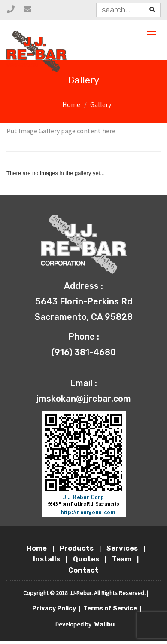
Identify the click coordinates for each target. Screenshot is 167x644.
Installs (47, 559)
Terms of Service (111, 609)
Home (71, 104)
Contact (83, 570)
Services (123, 548)
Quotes (87, 559)
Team (122, 559)
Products (77, 548)
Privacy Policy (55, 609)
